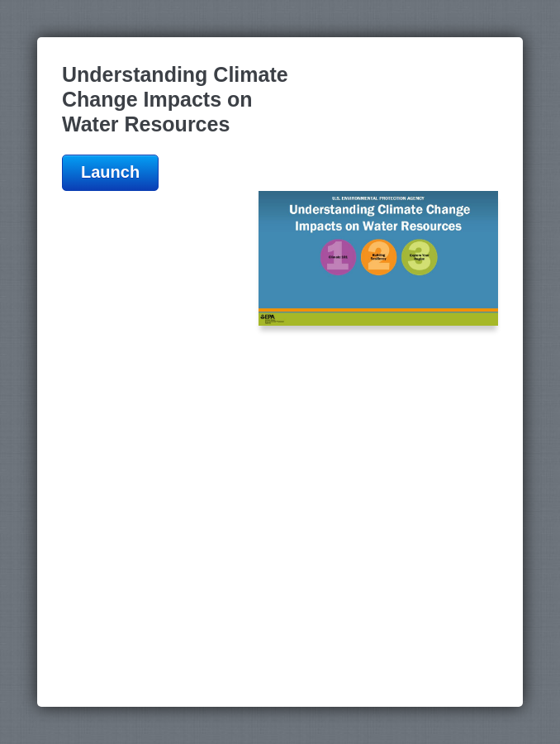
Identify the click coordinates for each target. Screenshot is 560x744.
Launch (110, 172)
